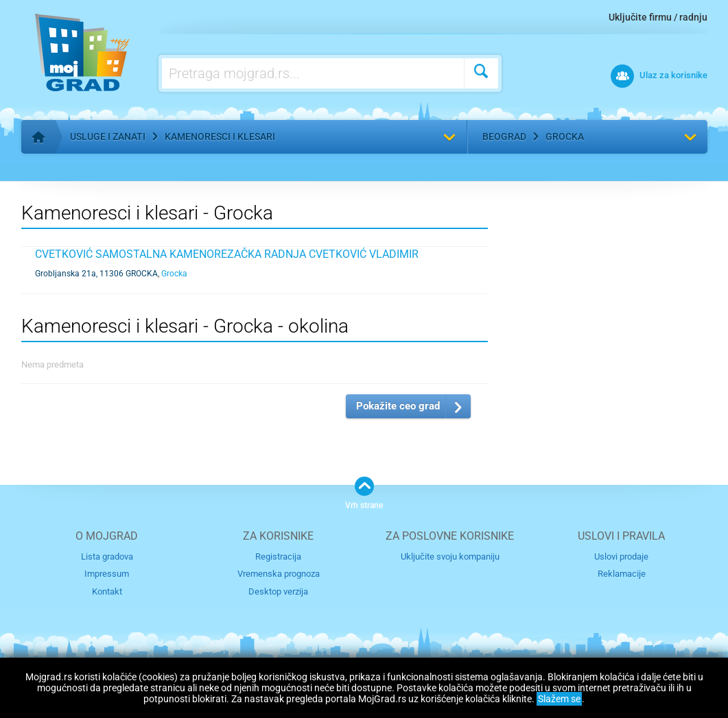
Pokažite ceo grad (398, 406)
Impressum (107, 574)
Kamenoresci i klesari (220, 136)
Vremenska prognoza (279, 574)
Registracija (278, 557)
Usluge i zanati (108, 136)
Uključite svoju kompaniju (450, 557)
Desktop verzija (278, 591)
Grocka (565, 136)
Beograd (504, 136)
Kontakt (107, 591)
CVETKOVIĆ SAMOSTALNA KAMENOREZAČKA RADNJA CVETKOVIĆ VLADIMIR (227, 254)
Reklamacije (622, 574)
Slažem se (559, 699)
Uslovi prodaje (621, 557)
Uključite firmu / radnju (658, 17)
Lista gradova (107, 557)
